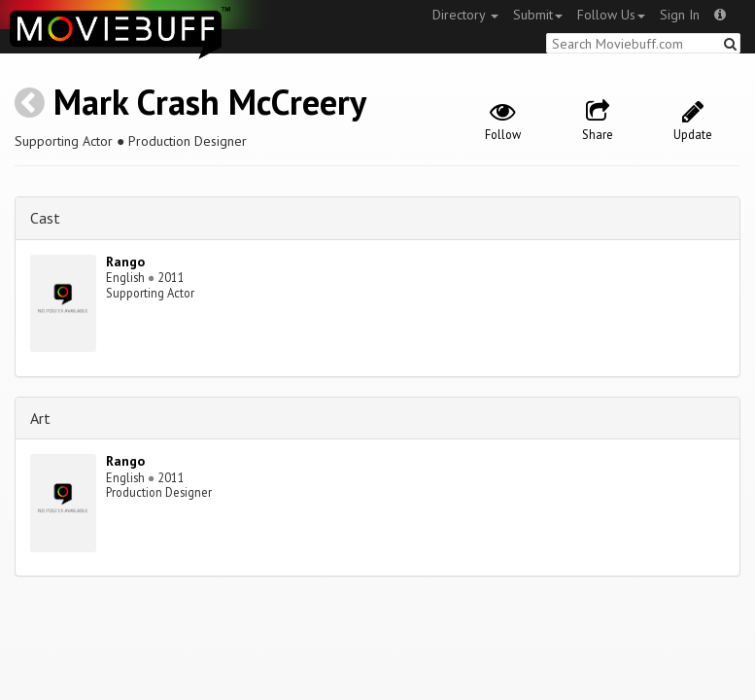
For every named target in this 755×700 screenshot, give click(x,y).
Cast (45, 218)
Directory (465, 15)
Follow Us (611, 15)
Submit (538, 15)
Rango (125, 262)
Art (40, 418)
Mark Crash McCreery (210, 102)
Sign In (680, 15)
